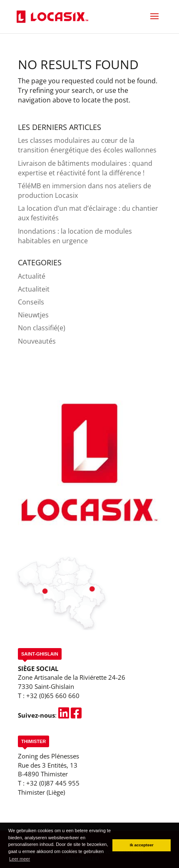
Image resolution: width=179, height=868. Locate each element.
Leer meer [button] (20, 859)
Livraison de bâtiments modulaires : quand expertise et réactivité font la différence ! (85, 168)
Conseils (31, 302)
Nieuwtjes (33, 315)
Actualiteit (34, 289)
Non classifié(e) (42, 328)
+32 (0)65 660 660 (53, 696)
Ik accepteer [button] (142, 845)
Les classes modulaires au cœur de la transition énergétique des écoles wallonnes (87, 145)
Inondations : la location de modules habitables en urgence (75, 236)
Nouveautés (37, 341)
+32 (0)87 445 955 (53, 783)
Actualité (32, 276)
